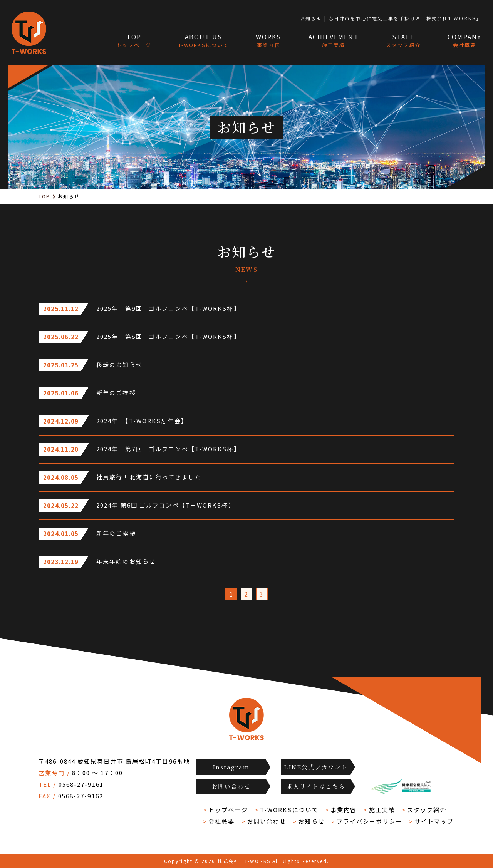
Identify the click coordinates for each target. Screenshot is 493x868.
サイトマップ (434, 821)
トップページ (228, 810)
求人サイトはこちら (316, 786)
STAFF (403, 41)
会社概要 (221, 821)
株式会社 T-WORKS (244, 861)
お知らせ (311, 821)
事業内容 (344, 810)
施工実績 (382, 810)
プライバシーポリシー (370, 821)
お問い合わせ (231, 786)
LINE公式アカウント (316, 767)
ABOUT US (204, 41)
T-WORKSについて (289, 810)
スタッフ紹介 (427, 810)
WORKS (269, 41)
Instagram (231, 767)
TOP (134, 41)
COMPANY (464, 41)
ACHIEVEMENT (334, 41)
